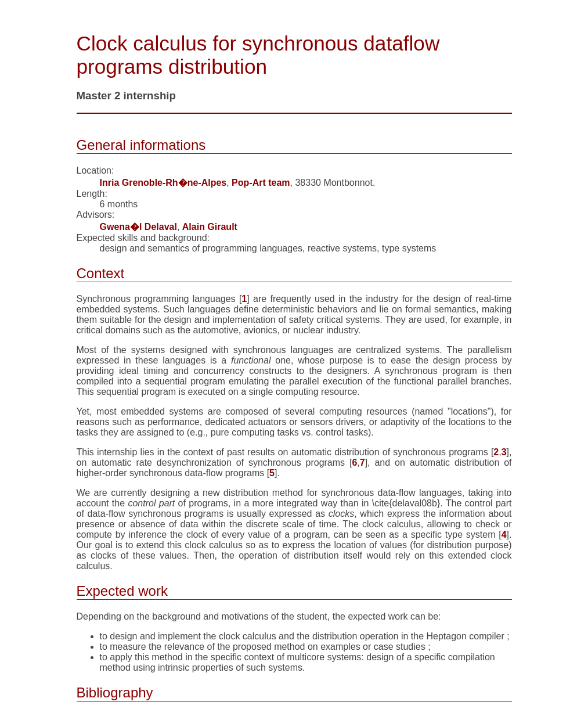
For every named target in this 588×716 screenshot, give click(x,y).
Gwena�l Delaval (138, 227)
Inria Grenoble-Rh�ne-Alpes (163, 183)
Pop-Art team (261, 183)
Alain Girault (210, 227)
